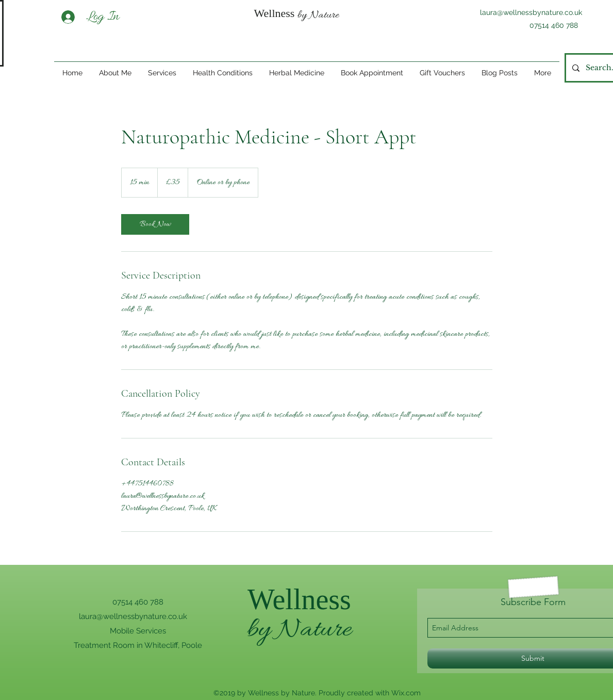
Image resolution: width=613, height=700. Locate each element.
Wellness (299, 599)
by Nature (299, 630)
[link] (155, 224)
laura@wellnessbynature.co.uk (531, 12)
